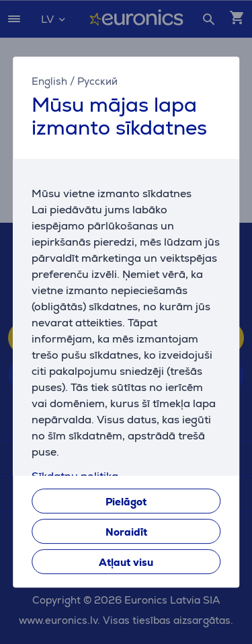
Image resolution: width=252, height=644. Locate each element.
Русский (97, 81)
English (49, 81)
